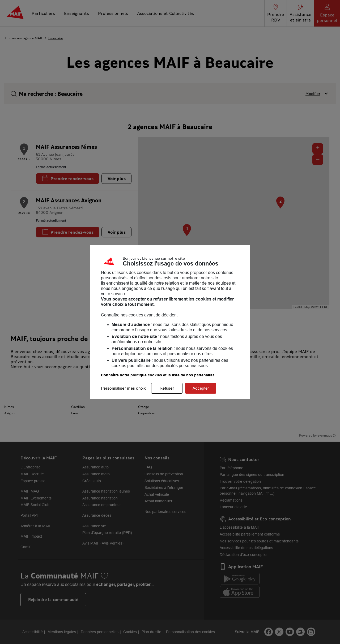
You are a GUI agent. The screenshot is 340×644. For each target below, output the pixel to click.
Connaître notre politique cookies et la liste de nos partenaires (158, 375)
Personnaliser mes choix (123, 388)
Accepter (201, 388)
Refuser (167, 388)
